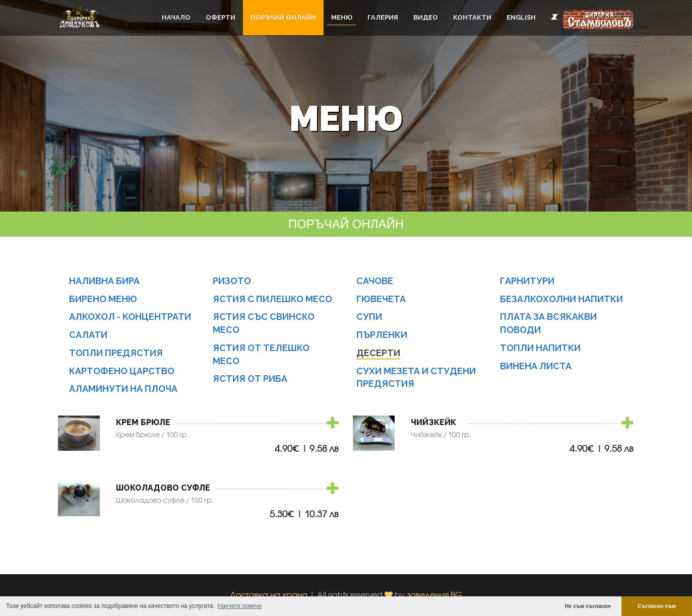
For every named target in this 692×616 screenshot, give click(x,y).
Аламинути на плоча (123, 389)
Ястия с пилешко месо (272, 299)
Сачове (375, 281)
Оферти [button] (221, 17)
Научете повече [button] (240, 606)
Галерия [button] (383, 17)
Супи (369, 317)
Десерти (378, 353)
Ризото (232, 281)
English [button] (521, 17)
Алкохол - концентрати (130, 317)
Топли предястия (116, 353)
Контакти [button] (472, 17)
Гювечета (381, 299)
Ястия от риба (250, 379)
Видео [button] (426, 17)
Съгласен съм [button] (657, 606)
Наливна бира (104, 281)
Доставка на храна (269, 595)
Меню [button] (342, 17)
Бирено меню (103, 299)
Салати (88, 335)
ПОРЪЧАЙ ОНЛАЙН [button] (283, 17)
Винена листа (536, 366)
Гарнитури (527, 281)
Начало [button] (176, 17)
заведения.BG (434, 595)
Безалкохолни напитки (561, 299)
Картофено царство (122, 371)
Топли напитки (540, 348)
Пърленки (382, 335)
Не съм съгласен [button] (588, 606)
